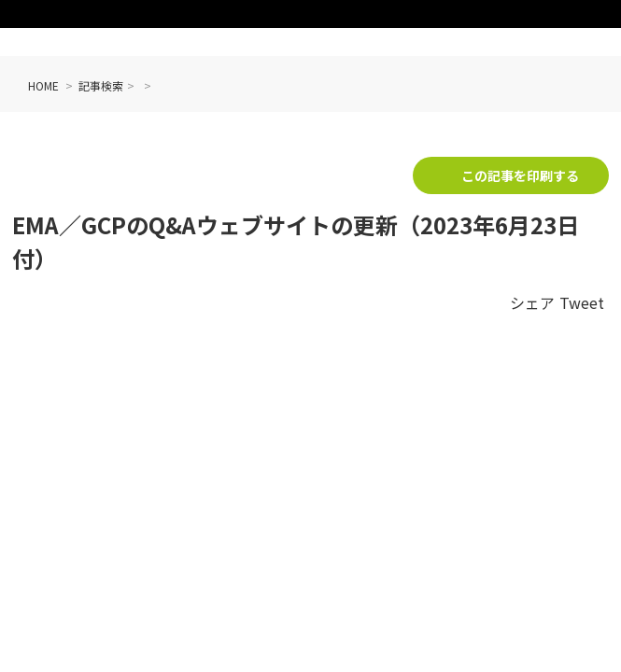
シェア (532, 302)
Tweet (582, 302)
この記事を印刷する (520, 175)
